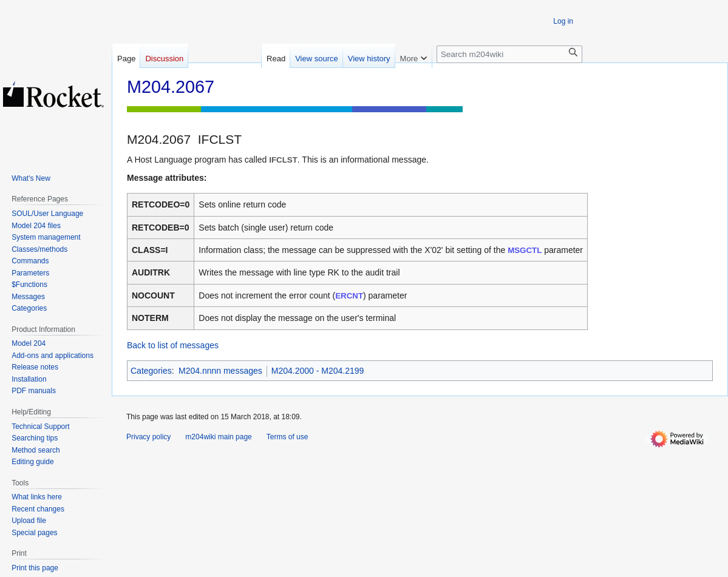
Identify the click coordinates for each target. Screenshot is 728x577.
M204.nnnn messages (220, 371)
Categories (151, 371)
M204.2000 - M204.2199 (318, 371)
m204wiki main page (218, 437)
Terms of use (287, 437)
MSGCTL (525, 250)
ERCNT (349, 296)
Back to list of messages (173, 345)
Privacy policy (148, 437)
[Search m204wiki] (509, 54)
